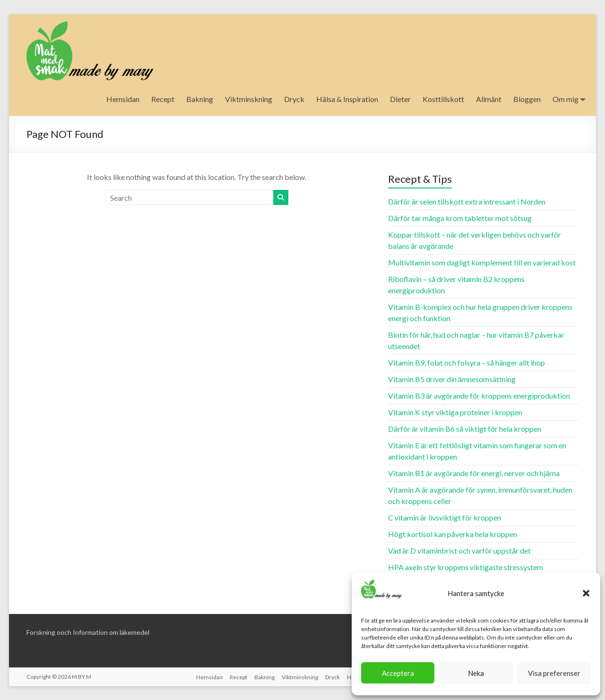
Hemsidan (123, 99)
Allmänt (489, 99)
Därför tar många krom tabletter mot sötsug (460, 218)
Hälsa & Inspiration (347, 99)
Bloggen (527, 99)
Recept (163, 99)
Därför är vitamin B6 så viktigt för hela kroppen (465, 429)
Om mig (566, 99)
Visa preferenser (554, 673)
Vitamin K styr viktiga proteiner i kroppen (455, 412)
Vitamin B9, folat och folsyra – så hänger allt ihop (467, 363)
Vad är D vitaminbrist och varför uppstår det (459, 551)
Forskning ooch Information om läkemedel (88, 632)
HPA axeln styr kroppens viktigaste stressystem (466, 567)
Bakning (200, 99)
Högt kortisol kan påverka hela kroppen (453, 534)
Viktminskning (249, 99)
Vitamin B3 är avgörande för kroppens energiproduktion (479, 396)
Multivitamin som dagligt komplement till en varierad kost (482, 262)
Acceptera (398, 673)
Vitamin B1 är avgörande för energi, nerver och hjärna (474, 473)
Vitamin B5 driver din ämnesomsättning (452, 379)
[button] (586, 593)
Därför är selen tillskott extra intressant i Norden (467, 201)
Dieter (400, 99)
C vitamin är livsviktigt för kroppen (445, 517)
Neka (476, 673)
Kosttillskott (443, 99)
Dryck (294, 99)
